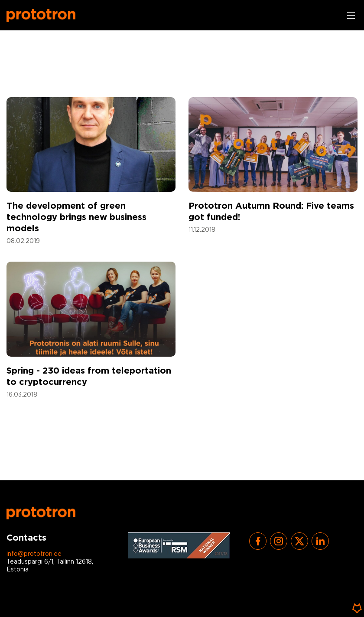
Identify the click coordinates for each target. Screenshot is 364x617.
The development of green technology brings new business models (76, 217)
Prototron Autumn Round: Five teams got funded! (271, 212)
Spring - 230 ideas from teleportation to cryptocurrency (89, 377)
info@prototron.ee (34, 554)
